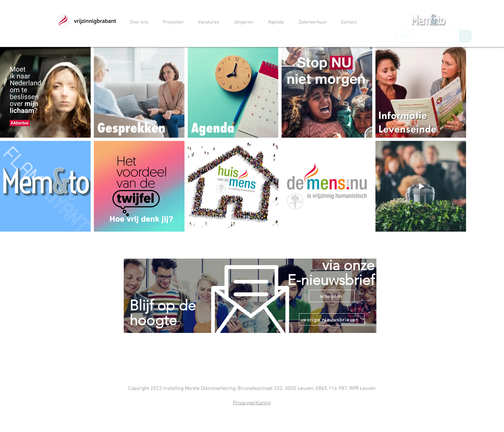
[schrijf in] (332, 296)
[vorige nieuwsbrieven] (332, 319)
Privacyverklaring (252, 403)
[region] (250, 308)
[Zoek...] (423, 36)
